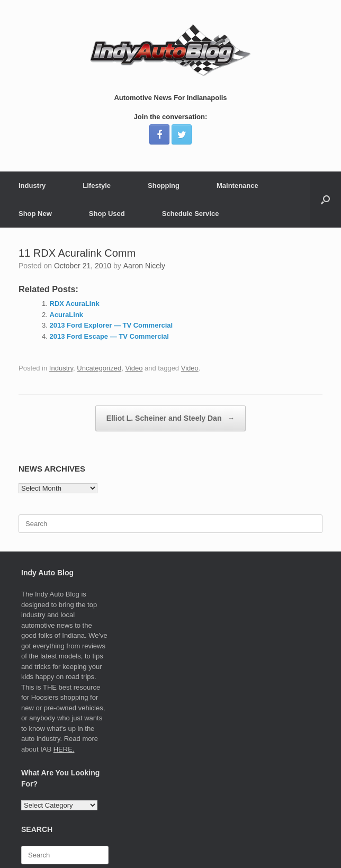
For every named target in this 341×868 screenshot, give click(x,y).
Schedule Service (191, 214)
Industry (32, 186)
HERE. (64, 749)
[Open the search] (325, 200)
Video (134, 368)
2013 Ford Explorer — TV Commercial (111, 325)
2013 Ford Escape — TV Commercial (109, 336)
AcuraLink (67, 315)
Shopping (164, 186)
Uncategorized (99, 368)
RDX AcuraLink (75, 304)
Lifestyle (97, 186)
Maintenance (237, 186)
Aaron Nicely (144, 266)
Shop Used (107, 214)
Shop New (35, 214)
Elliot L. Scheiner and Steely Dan (171, 418)
